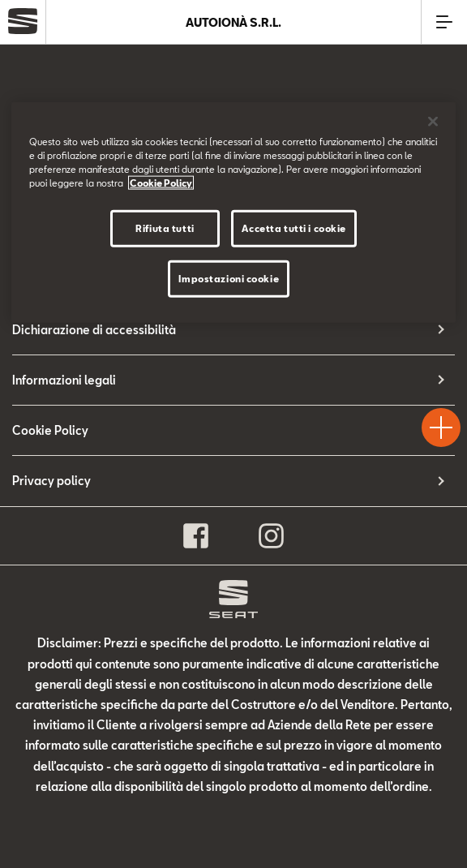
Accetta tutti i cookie (294, 228)
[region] (233, 212)
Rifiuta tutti (165, 228)
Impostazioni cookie (229, 278)
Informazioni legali (64, 380)
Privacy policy (51, 481)
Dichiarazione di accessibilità (94, 330)
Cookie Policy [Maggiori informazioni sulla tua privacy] (161, 182)
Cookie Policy (50, 430)
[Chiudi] (433, 121)
